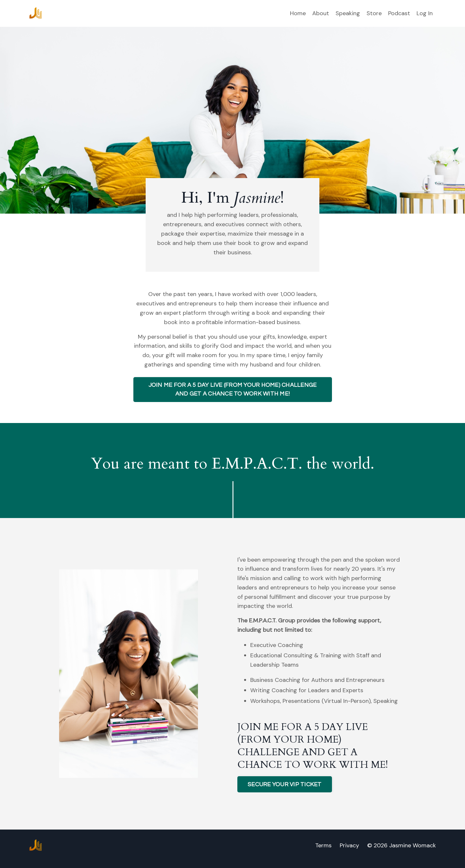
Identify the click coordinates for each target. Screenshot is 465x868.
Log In (425, 13)
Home (298, 13)
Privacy (349, 845)
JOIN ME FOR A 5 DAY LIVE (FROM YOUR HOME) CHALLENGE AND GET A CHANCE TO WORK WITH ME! (233, 389)
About (321, 13)
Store (374, 13)
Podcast (399, 13)
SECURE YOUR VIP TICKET (285, 784)
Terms (323, 845)
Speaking (348, 13)
